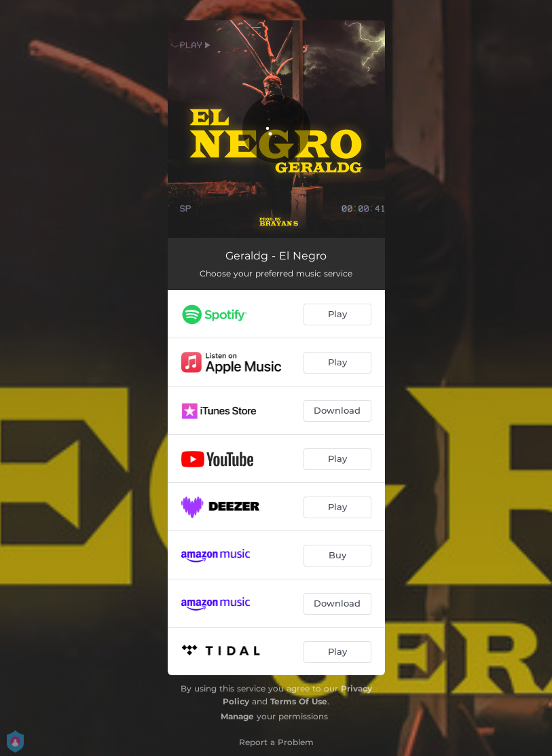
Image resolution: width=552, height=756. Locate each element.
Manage (237, 716)
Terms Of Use (299, 701)
